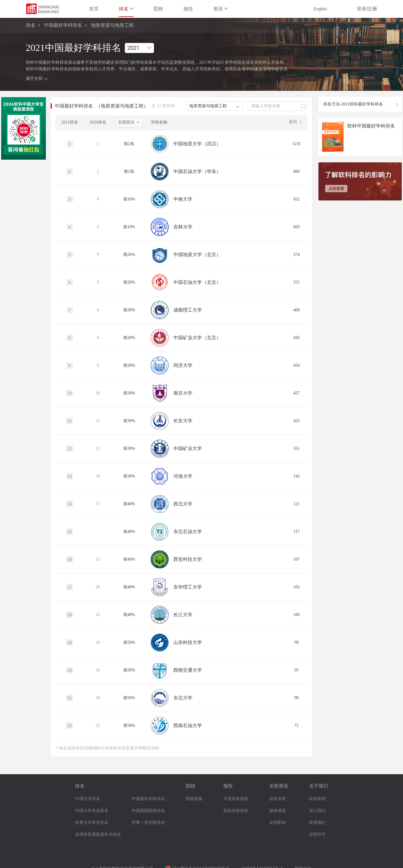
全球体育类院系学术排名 (98, 834)
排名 (126, 9)
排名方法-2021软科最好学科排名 (353, 104)
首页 (94, 9)
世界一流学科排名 (148, 823)
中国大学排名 (88, 799)
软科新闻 (318, 799)
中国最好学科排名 (63, 25)
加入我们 (318, 811)
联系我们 (318, 823)
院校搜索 (194, 799)
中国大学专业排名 (92, 811)
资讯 (221, 9)
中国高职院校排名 (148, 811)
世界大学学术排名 (92, 823)
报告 (188, 9)
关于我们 (319, 786)
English (320, 9)
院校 (158, 9)
